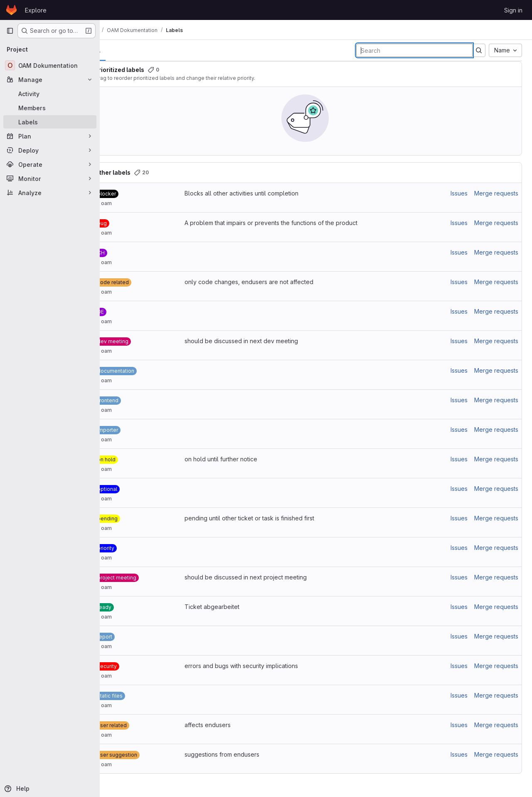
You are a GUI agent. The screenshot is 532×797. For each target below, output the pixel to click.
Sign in (513, 10)
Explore (36, 10)
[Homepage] (11, 10)
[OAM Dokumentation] (50, 65)
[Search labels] (414, 50)
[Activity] (50, 94)
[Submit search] (479, 50)
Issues (459, 193)
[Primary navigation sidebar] (10, 31)
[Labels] (50, 122)
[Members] (50, 108)
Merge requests (496, 193)
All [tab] (119, 50)
